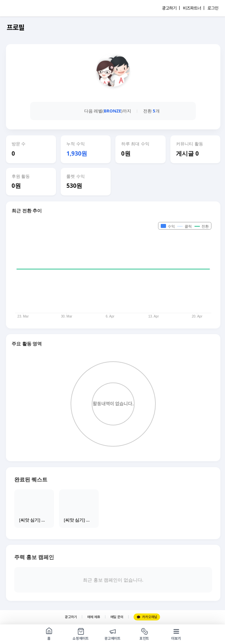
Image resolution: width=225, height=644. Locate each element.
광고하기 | (171, 8)
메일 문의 (117, 617)
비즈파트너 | (194, 8)
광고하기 (71, 617)
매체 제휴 (94, 617)
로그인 (213, 8)
